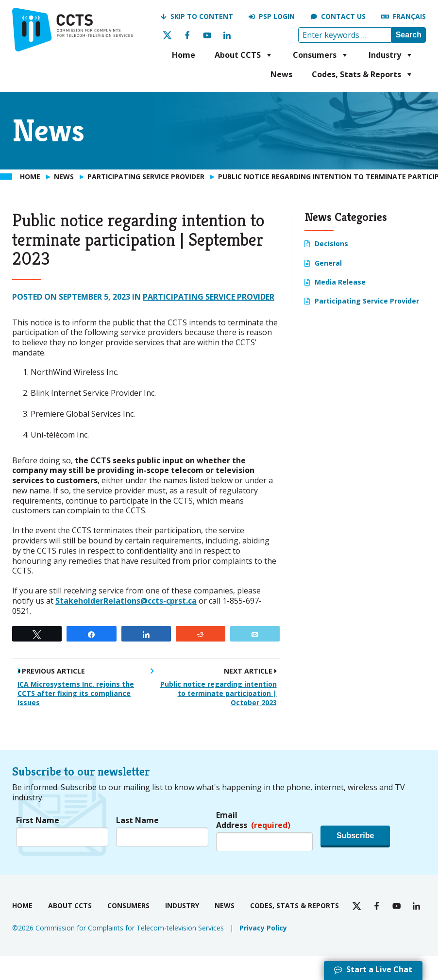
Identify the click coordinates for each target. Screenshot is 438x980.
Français (409, 16)
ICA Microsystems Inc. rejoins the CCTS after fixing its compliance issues (76, 693)
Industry (391, 55)
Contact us (343, 16)
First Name (38, 820)
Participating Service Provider (209, 297)
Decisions (331, 244)
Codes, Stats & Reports (363, 74)
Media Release (340, 282)
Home (184, 55)
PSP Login (277, 16)
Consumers (321, 55)
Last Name (137, 820)
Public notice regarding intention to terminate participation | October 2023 (219, 693)
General (328, 263)
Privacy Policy (263, 928)
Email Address (253, 820)
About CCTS (244, 55)
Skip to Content (202, 16)
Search (409, 35)
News (281, 74)
